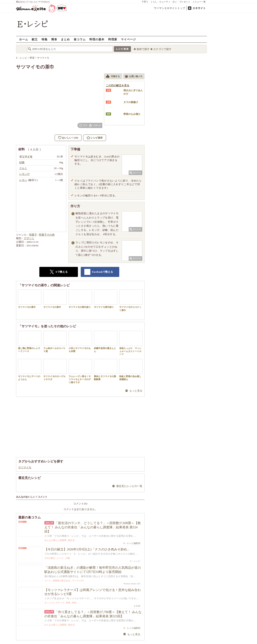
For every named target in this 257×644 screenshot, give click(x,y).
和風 (68, 603)
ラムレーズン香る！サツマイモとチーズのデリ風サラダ (80, 371)
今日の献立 (50, 558)
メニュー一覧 (199, 2)
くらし (154, 2)
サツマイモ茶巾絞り (106, 299)
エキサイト (199, 8)
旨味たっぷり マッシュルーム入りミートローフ (131, 343)
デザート (29, 238)
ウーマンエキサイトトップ (169, 8)
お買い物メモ (134, 77)
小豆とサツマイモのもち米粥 (80, 342)
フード (48, 581)
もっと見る (136, 391)
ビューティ (165, 2)
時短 (74, 603)
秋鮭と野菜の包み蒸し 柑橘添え (131, 370)
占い (175, 2)
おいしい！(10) (70, 138)
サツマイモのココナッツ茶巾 (131, 300)
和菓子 (33, 235)
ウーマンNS (78, 581)
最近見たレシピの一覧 (129, 486)
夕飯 (68, 558)
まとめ (65, 39)
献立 (35, 39)
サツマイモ (25, 467)
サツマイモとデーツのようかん (30, 370)
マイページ (128, 39)
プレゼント (185, 2)
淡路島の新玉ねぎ (61, 581)
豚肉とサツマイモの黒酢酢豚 (106, 370)
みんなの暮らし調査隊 (55, 540)
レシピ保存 (97, 138)
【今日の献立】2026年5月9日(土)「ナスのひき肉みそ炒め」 (87, 549)
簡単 (54, 39)
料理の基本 (97, 39)
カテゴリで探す (162, 49)
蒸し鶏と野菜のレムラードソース (30, 342)
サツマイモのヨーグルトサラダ (55, 370)
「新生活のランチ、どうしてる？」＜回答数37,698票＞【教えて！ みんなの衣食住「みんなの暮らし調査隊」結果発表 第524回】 (93, 527)
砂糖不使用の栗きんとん (106, 342)
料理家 (113, 39)
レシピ (60, 558)
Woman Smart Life (132, 584)
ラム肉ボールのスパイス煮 (55, 342)
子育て (145, 2)
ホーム (24, 39)
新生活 (71, 540)
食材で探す (143, 49)
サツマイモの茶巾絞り (80, 299)
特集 (45, 39)
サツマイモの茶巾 (30, 299)
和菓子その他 (47, 235)
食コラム (80, 39)
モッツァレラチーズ (54, 603)
